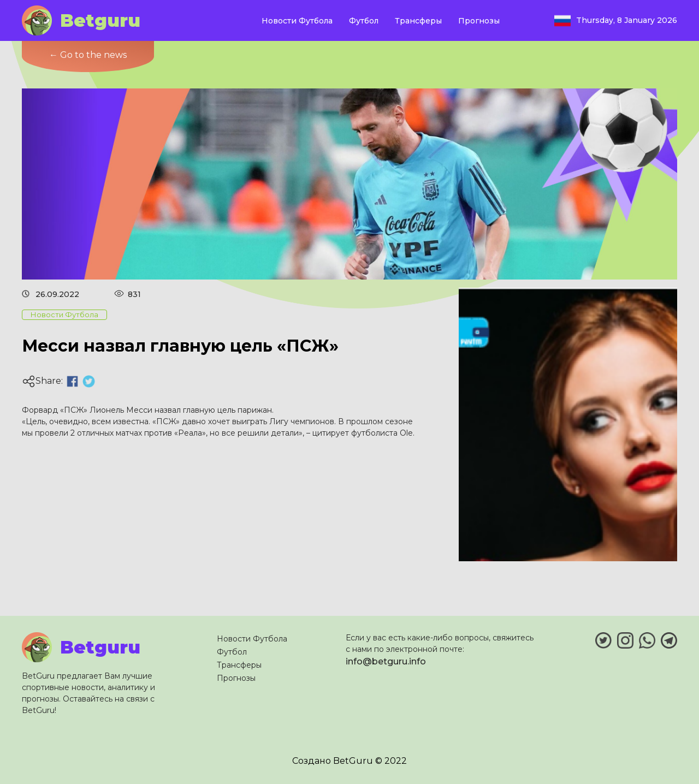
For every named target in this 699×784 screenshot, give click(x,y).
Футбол (364, 21)
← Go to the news (88, 55)
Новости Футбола (297, 21)
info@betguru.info (386, 661)
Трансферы (418, 21)
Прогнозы (479, 21)
